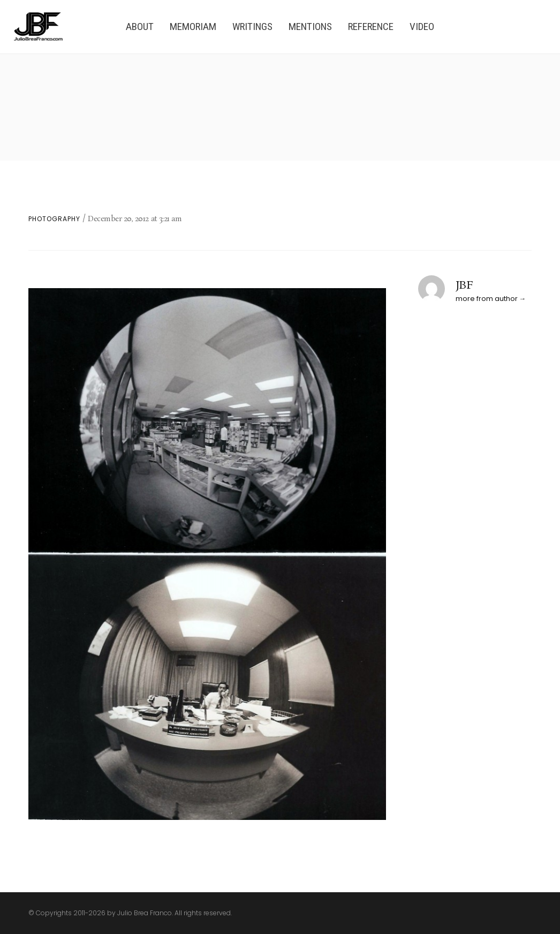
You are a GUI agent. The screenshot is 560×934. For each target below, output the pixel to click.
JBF (464, 285)
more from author (487, 299)
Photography (54, 219)
